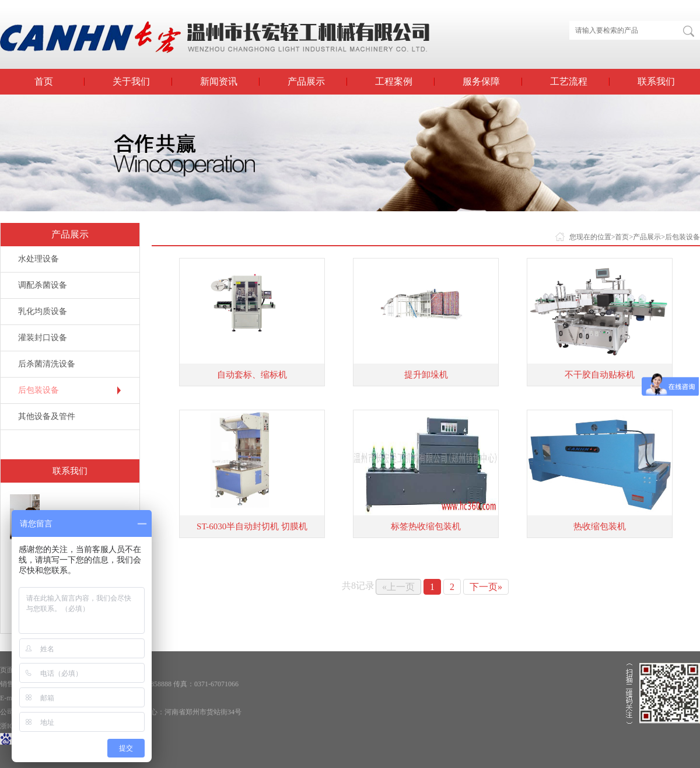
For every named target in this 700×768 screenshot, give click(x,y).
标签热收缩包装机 (426, 526)
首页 (44, 81)
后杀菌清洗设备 (47, 364)
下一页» (486, 587)
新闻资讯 (219, 81)
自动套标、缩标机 (252, 375)
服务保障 (481, 81)
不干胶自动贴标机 (600, 375)
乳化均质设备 (43, 311)
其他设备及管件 (47, 416)
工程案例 (394, 81)
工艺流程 (569, 81)
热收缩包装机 (600, 526)
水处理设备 (38, 259)
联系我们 (656, 81)
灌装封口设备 (43, 338)
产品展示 (306, 81)
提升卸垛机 (426, 375)
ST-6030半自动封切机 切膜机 (252, 526)
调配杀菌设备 (43, 285)
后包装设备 (38, 390)
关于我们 (131, 81)
